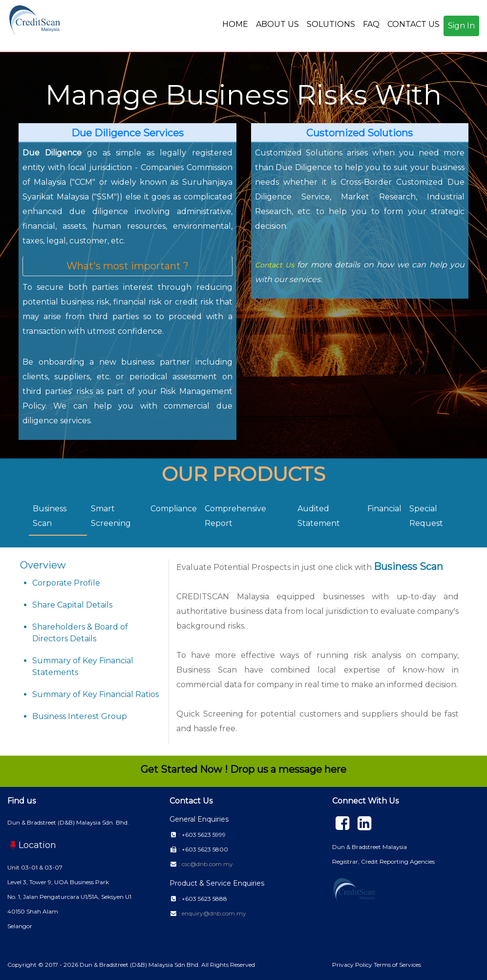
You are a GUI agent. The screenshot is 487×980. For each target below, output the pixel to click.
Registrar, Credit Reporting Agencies (383, 861)
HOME (235, 24)
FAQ (371, 24)
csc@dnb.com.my (207, 864)
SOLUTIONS (331, 24)
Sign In (461, 26)
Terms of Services (397, 965)
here (335, 769)
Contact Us (275, 265)
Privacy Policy (353, 965)
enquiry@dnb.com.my (214, 913)
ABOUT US (277, 24)
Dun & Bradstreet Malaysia (370, 847)
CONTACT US (413, 24)
